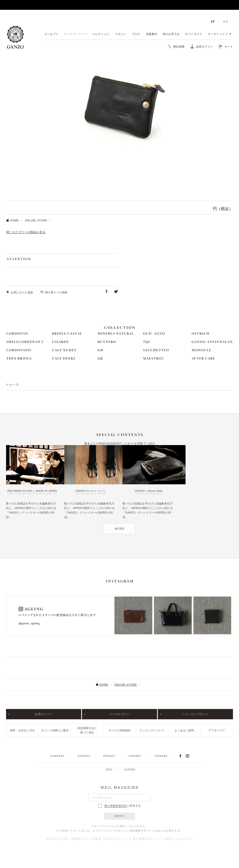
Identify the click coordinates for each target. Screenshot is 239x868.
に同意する (120, 806)
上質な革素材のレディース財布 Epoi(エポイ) (161, 839)
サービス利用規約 (119, 730)
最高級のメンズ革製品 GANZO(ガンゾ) (98, 839)
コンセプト (51, 34)
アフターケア (217, 730)
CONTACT (135, 756)
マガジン (121, 34)
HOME (12, 220)
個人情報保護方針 (116, 806)
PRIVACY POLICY (109, 756)
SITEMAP (161, 756)
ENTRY (120, 816)
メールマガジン (120, 714)
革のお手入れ (171, 34)
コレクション (101, 34)
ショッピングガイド (195, 714)
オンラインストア (76, 34)
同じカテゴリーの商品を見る (26, 232)
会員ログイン (43, 714)
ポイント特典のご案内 (55, 730)
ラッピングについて (152, 730)
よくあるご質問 (184, 730)
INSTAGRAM (190, 756)
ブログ (136, 34)
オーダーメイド (218, 34)
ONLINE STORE (36, 220)
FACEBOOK (180, 756)
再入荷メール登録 (56, 292)
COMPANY (57, 756)
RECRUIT (84, 756)
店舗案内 (152, 34)
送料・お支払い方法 (22, 730)
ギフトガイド (194, 34)
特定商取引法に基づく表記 (87, 730)
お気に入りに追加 (22, 292)
